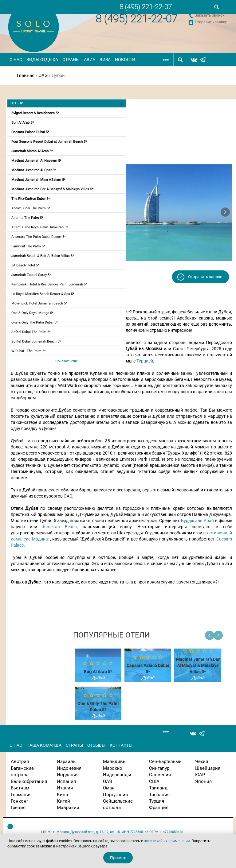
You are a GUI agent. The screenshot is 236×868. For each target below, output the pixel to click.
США (154, 781)
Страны (71, 60)
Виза (105, 60)
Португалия (115, 795)
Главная (26, 76)
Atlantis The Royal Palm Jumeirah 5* (40, 227)
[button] (225, 212)
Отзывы (96, 745)
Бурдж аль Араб (198, 521)
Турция (157, 801)
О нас (16, 60)
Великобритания (29, 781)
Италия (65, 788)
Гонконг (20, 801)
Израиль (66, 761)
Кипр (62, 795)
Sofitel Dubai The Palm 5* (31, 332)
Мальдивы (115, 761)
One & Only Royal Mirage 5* (32, 313)
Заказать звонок (210, 15)
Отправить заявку (211, 22)
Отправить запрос (205, 277)
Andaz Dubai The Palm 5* (31, 208)
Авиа (90, 60)
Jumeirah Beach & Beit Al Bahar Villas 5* (43, 256)
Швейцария (208, 768)
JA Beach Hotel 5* (25, 265)
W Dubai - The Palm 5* (29, 351)
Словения (160, 775)
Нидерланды (117, 775)
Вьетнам (20, 788)
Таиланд (158, 788)
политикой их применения (167, 841)
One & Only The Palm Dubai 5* (35, 322)
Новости (125, 60)
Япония (203, 781)
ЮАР (200, 775)
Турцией (145, 361)
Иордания (68, 775)
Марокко (113, 768)
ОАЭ (43, 76)
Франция (159, 808)
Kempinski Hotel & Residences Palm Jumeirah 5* (49, 284)
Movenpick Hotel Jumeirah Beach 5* (39, 303)
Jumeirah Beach (59, 527)
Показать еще (67, 361)
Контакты (121, 745)
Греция (18, 808)
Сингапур (159, 768)
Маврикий (68, 808)
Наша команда (44, 745)
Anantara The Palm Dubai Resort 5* (39, 237)
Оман (109, 788)
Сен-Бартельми (165, 761)
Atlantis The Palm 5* (27, 218)
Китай (63, 801)
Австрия (20, 761)
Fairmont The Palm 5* (28, 246)
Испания (66, 781)
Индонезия (69, 768)
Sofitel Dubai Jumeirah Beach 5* (36, 341)
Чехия (202, 761)
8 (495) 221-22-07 (136, 19)
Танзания (159, 795)
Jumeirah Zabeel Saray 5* (31, 275)
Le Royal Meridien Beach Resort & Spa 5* (43, 294)
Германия (21, 795)
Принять (118, 858)
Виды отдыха (42, 60)
